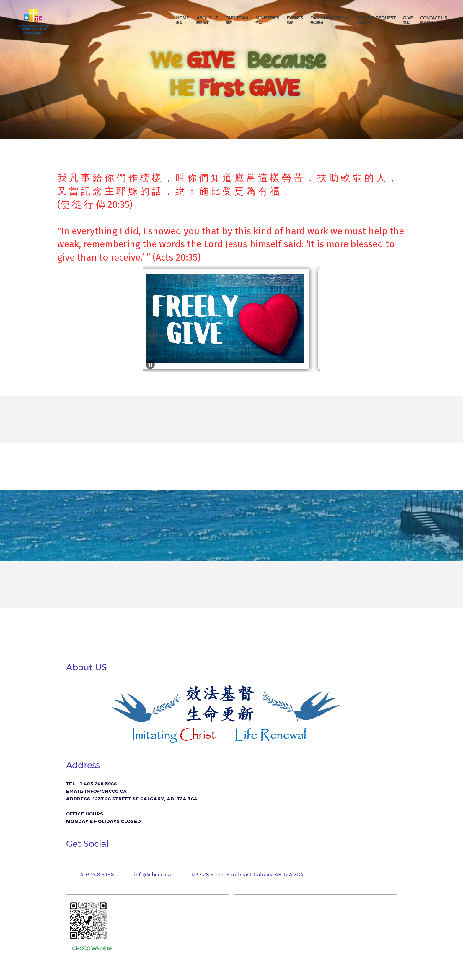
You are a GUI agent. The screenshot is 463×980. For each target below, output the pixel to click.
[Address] (243, 875)
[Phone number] (93, 875)
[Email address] (148, 875)
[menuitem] (182, 20)
